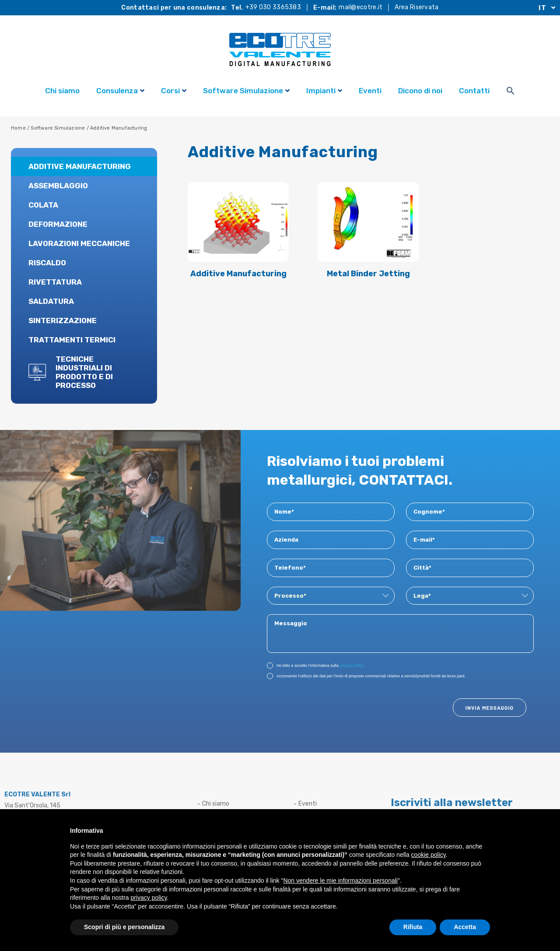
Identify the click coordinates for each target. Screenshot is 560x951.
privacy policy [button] (149, 898)
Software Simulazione (246, 92)
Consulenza (120, 92)
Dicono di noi (420, 91)
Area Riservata (416, 7)
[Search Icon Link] (511, 92)
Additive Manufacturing (80, 166)
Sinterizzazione (63, 321)
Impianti (324, 92)
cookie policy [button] (429, 855)
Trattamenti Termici (72, 340)
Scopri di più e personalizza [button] (124, 927)
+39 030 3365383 (273, 7)
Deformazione (58, 224)
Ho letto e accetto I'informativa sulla (315, 665)
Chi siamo (62, 91)
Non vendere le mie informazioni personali (340, 881)
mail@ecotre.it (360, 7)
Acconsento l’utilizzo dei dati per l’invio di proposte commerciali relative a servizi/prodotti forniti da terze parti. (366, 676)
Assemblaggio (58, 186)
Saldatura (51, 301)
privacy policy (351, 666)
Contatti (474, 91)
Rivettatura (55, 282)
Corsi (174, 92)
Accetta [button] (465, 927)
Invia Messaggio (490, 708)
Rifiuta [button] (413, 927)
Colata (43, 205)
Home (18, 128)
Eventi (370, 91)
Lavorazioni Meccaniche (79, 243)
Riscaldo (47, 263)
